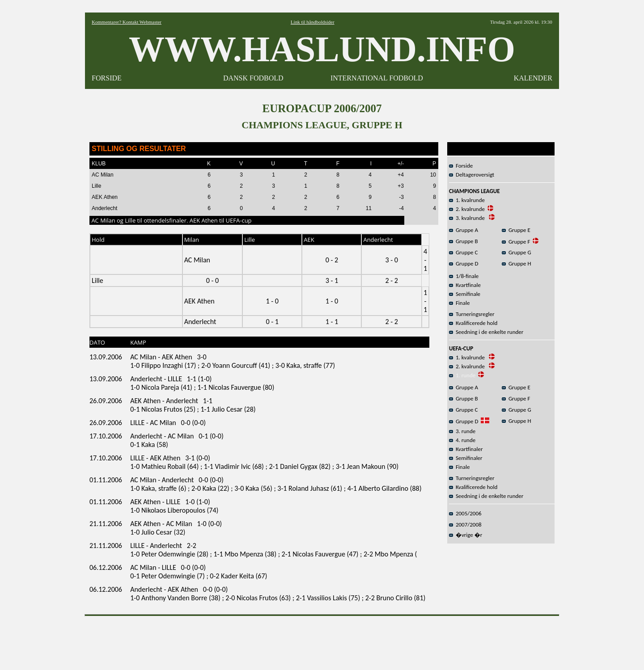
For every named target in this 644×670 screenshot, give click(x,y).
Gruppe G (517, 252)
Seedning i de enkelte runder (486, 332)
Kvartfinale (465, 285)
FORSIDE (107, 78)
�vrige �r (466, 535)
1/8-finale (464, 276)
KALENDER (533, 78)
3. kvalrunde (468, 218)
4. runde (462, 440)
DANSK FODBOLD (253, 78)
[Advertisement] (322, 640)
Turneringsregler (472, 314)
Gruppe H (517, 263)
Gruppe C (463, 252)
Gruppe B (464, 241)
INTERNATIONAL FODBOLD (377, 78)
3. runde (462, 431)
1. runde (462, 375)
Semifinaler (466, 458)
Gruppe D (464, 263)
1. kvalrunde (467, 200)
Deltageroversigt (472, 175)
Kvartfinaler (466, 449)
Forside (461, 166)
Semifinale (465, 294)
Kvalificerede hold (473, 323)
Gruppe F (516, 242)
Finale (459, 303)
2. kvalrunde (467, 209)
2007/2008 (465, 525)
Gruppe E (516, 230)
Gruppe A (464, 230)
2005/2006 (465, 513)
